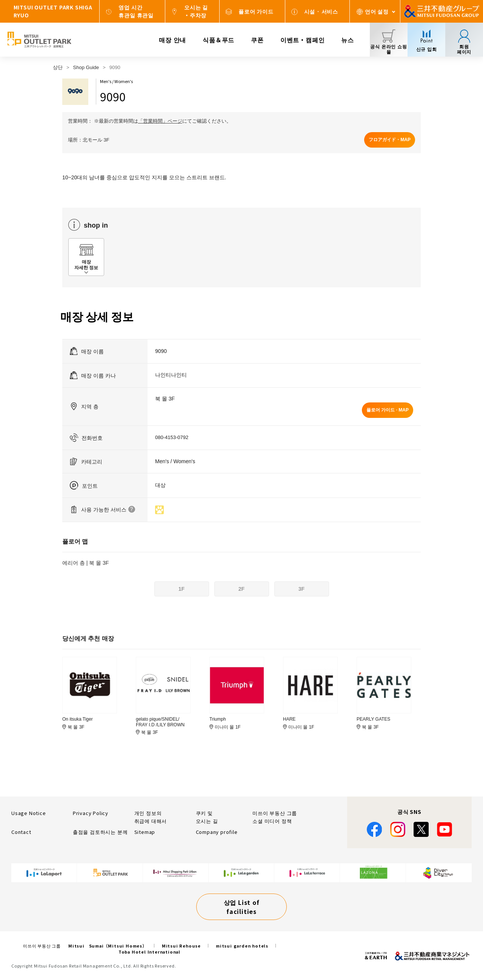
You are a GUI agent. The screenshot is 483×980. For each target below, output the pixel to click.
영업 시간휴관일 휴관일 (136, 11)
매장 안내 (172, 40)
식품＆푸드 (218, 40)
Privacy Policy (91, 813)
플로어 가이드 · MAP (388, 410)
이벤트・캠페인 (303, 40)
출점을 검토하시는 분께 (100, 832)
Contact (21, 832)
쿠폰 (257, 40)
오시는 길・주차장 (196, 11)
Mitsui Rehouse (181, 946)
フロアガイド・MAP (390, 140)
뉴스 (348, 40)
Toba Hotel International (149, 952)
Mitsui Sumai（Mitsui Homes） (108, 946)
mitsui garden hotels (242, 946)
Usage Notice (29, 813)
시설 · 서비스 (321, 11)
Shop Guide (86, 67)
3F (301, 589)
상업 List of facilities (242, 907)
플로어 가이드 (256, 11)
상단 (58, 67)
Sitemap (145, 832)
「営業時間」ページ (160, 121)
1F (182, 589)
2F (241, 589)
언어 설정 (377, 11)
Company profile (217, 832)
